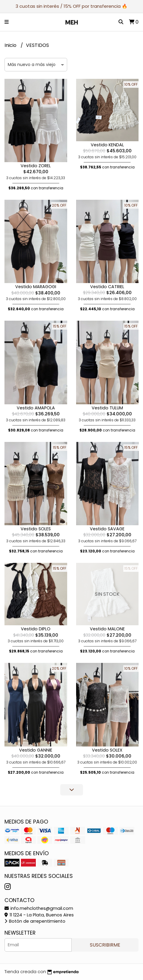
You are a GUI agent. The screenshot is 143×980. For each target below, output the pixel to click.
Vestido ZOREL (36, 166)
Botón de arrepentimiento (35, 921)
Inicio (11, 45)
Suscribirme (105, 945)
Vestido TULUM (107, 408)
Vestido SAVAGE (107, 529)
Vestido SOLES (36, 529)
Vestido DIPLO (36, 629)
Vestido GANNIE (36, 750)
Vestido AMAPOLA (36, 408)
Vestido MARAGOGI (36, 287)
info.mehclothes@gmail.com (39, 908)
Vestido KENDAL (107, 145)
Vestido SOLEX (107, 750)
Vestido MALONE (107, 629)
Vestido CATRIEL (107, 287)
